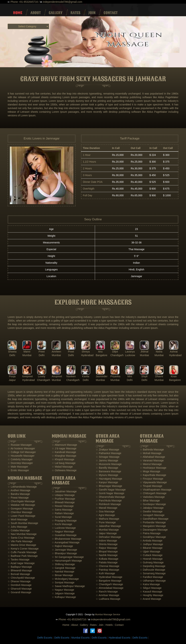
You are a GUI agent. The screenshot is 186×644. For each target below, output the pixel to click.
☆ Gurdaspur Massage (153, 504)
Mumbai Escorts (80, 638)
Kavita (86, 376)
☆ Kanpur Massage (107, 482)
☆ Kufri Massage (105, 573)
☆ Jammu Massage (107, 460)
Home (18, 13)
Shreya (86, 352)
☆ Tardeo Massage (19, 560)
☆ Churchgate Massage (21, 501)
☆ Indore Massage (106, 541)
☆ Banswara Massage (108, 471)
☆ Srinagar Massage (108, 457)
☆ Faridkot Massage (151, 577)
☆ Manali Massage (107, 508)
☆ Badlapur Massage (20, 567)
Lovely (42, 376)
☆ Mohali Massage (151, 453)
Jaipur (12, 380)
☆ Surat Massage (62, 517)
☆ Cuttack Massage (151, 555)
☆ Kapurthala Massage (153, 475)
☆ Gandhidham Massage (154, 519)
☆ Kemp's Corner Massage (23, 549)
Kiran (174, 376)
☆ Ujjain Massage (150, 552)
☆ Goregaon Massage (20, 509)
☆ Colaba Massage (19, 530)
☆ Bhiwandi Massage (20, 570)
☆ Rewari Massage (63, 506)
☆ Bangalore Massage (109, 581)
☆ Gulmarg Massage (152, 562)
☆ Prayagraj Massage (64, 521)
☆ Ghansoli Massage (20, 589)
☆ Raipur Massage (107, 548)
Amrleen (56, 352)
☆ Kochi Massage (62, 524)
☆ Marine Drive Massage (22, 545)
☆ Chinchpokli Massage (21, 578)
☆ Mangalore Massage (153, 526)
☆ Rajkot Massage (62, 546)
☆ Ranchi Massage (107, 592)
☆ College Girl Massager (22, 452)
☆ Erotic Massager (18, 470)
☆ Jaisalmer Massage (64, 491)
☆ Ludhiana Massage (108, 599)
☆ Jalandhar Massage (108, 526)
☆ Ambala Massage (151, 541)
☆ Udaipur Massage (63, 495)
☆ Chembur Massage (20, 512)
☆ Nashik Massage (107, 555)
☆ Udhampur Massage (153, 581)
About (36, 13)
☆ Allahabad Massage (152, 457)
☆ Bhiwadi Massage (63, 502)
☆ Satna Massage (62, 510)
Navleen (71, 376)
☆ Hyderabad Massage (109, 577)
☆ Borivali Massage (19, 574)
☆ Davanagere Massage (154, 530)
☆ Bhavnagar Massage (109, 486)
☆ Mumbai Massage (107, 530)
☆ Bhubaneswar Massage (67, 539)
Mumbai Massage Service (108, 615)
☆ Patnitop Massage (107, 570)
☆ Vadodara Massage (152, 497)
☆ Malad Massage (62, 467)
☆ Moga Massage (150, 471)
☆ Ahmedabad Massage (110, 588)
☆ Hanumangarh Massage (67, 561)
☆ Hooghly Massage (152, 595)
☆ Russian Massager (20, 445)
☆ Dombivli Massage (20, 585)
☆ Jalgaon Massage (63, 593)
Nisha (159, 352)
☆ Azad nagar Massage (21, 563)
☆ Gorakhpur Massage (153, 537)
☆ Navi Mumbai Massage (22, 534)
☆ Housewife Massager (21, 456)
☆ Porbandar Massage (153, 522)
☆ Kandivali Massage (64, 452)
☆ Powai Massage (18, 498)
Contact (111, 13)
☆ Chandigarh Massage (109, 584)
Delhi (12, 355)
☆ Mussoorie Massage (109, 464)
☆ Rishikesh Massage (108, 504)
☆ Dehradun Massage (108, 537)
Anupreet (57, 376)
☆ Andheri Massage (19, 490)
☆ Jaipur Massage (106, 533)
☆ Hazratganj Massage (109, 479)
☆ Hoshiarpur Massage (153, 468)
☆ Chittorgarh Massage (153, 493)
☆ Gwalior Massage (151, 511)
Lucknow (130, 355)
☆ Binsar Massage (62, 575)
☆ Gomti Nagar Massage (110, 493)
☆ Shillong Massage (63, 564)
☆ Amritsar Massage (107, 595)
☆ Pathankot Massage (109, 453)
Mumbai (27, 355)
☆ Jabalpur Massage (152, 508)
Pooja (12, 376)
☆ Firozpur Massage (152, 479)
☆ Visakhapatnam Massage (156, 490)
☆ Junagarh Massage (152, 515)
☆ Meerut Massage (151, 464)
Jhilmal (144, 352)
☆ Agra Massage (105, 515)
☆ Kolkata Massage (107, 559)
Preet (42, 352)
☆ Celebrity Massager (20, 459)
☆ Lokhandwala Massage (22, 487)
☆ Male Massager (18, 467)
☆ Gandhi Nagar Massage (111, 490)
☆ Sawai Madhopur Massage (68, 586)
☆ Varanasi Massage (152, 460)
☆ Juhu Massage (17, 527)
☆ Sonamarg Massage (153, 573)
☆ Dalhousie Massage (153, 570)
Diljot (115, 352)
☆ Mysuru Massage (107, 475)
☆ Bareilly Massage (107, 468)
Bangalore (102, 355)
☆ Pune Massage (106, 522)
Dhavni (159, 376)
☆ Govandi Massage (19, 592)
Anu (100, 352)
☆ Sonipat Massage (63, 582)
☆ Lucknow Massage (64, 528)
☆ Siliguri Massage (151, 588)
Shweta (12, 352)
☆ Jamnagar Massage (64, 550)
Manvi (27, 352)
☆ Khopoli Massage (63, 459)
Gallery (56, 13)
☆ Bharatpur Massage (64, 553)
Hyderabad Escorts (119, 638)
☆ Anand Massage (150, 599)
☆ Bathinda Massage (152, 450)
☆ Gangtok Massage (64, 568)
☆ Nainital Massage (63, 572)
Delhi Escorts (45, 638)
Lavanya (130, 352)
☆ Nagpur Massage (63, 531)
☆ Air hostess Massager (21, 448)
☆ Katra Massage (150, 584)
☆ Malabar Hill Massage (21, 505)
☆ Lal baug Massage (64, 463)
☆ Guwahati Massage (64, 535)
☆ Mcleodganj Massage (65, 579)
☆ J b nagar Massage (64, 448)
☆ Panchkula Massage (109, 501)
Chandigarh (117, 355)
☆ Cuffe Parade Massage (22, 552)
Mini (130, 376)
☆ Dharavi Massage (19, 581)
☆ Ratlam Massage (63, 513)
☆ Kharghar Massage (64, 456)
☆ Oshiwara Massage (64, 470)
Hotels (109, 625)
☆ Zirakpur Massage (107, 450)
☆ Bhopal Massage (107, 552)
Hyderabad (87, 355)
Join (92, 13)
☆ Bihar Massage (150, 501)
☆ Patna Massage (150, 533)
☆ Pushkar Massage (63, 499)
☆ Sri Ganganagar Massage (68, 557)
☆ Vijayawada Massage (153, 482)
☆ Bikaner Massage (151, 548)
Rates (75, 13)
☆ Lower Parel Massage (21, 516)
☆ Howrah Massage (151, 559)
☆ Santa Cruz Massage (21, 538)
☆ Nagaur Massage (63, 590)
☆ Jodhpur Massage (151, 544)
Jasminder (102, 376)
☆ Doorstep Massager (20, 463)
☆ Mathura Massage (107, 519)
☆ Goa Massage (105, 511)
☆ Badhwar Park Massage (23, 556)
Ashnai (174, 352)
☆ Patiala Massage (107, 562)
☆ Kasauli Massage (151, 592)
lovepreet (28, 376)
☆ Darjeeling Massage (153, 566)
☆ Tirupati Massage (151, 486)
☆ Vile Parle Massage (20, 541)
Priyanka (115, 376)
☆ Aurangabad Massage (66, 542)
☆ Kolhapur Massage (64, 597)
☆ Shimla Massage (107, 544)
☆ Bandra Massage (19, 494)
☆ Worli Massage (18, 519)
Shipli (144, 376)
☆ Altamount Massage (64, 445)
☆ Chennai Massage (108, 566)
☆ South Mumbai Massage (23, 523)
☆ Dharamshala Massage (110, 497)
